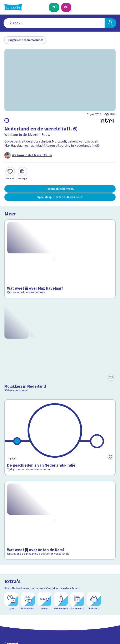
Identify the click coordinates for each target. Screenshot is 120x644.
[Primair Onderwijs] (54, 7)
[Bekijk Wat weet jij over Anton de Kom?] (60, 433)
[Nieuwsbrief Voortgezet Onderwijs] (81, 579)
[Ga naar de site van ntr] (100, 621)
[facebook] (6, 611)
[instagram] (16, 611)
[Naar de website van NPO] (113, 7)
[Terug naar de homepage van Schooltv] (13, 7)
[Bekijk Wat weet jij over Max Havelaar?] (60, 250)
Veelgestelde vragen (23, 538)
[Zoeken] (111, 23)
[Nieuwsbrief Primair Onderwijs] (39, 579)
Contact (11, 532)
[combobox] (54, 23)
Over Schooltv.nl (19, 544)
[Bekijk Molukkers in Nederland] (60, 318)
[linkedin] (25, 611)
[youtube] (34, 611)
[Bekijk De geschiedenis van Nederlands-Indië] (60, 375)
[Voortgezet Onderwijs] (66, 7)
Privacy (11, 550)
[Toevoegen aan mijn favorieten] (10, 174)
